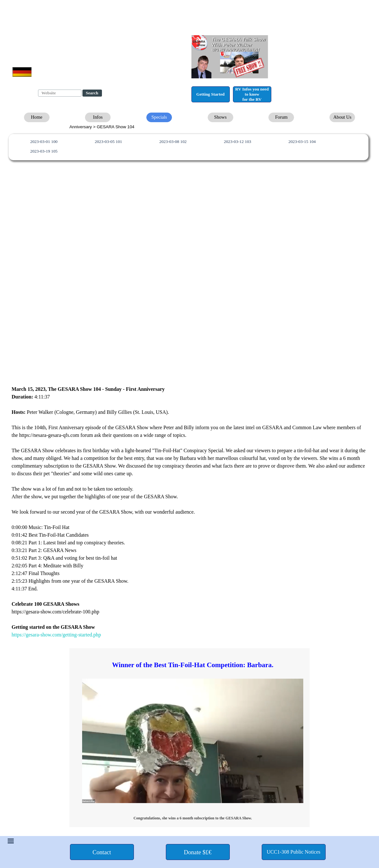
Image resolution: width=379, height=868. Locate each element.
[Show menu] (11, 841)
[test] (211, 94)
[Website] (60, 93)
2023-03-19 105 (44, 151)
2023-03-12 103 (237, 142)
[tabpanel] (191, 127)
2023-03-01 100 (44, 142)
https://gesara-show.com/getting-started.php (56, 635)
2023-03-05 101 (108, 142)
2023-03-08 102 (173, 142)
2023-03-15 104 (302, 142)
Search (92, 93)
